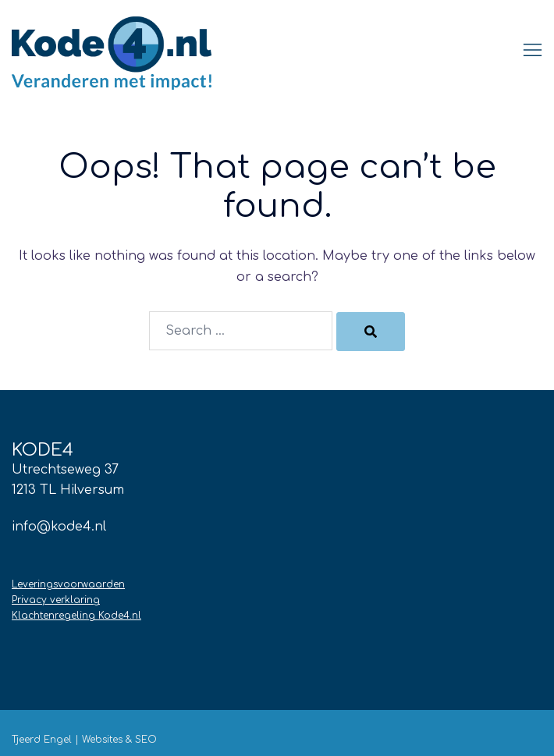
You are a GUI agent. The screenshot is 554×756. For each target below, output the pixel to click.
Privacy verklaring (56, 600)
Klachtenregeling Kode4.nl (76, 616)
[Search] (371, 332)
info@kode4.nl (59, 527)
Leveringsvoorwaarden (68, 584)
